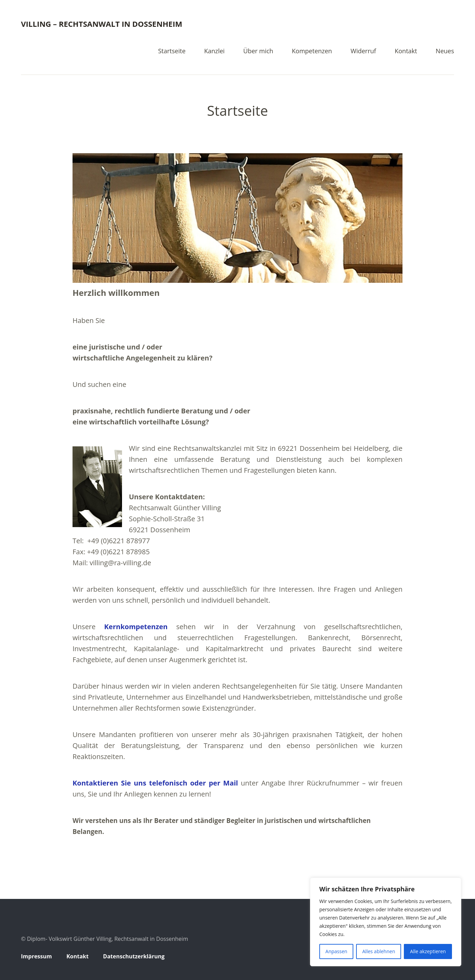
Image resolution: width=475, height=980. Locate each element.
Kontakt (406, 51)
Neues (445, 51)
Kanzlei (214, 51)
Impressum (36, 956)
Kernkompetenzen (136, 627)
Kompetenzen (312, 51)
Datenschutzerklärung (134, 956)
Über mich (258, 51)
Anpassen (336, 951)
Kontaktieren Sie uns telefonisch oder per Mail (155, 783)
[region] (386, 922)
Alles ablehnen (379, 951)
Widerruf (363, 51)
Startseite (172, 51)
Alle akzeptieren (428, 951)
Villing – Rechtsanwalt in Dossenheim (102, 24)
